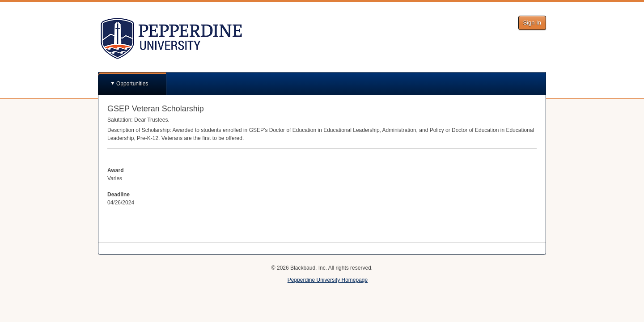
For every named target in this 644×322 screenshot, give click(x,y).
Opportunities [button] (132, 84)
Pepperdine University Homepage (328, 280)
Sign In (532, 23)
